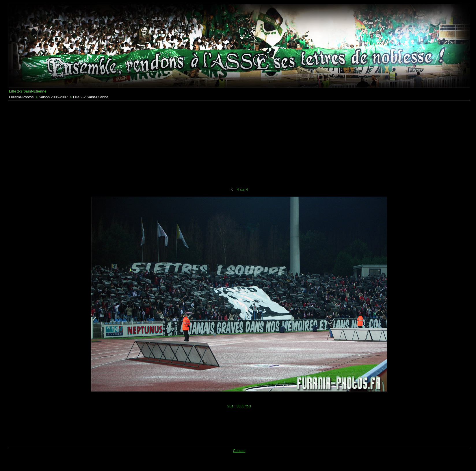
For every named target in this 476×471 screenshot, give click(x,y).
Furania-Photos (21, 97)
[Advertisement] (239, 144)
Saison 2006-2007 (53, 97)
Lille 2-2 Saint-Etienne (91, 97)
